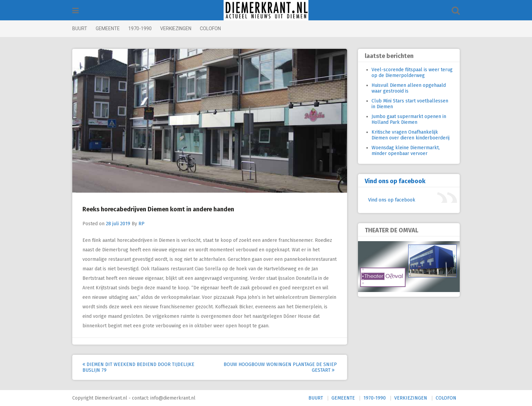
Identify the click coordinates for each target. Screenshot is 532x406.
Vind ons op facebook (395, 181)
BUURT (80, 28)
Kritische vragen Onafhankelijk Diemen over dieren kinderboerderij (411, 135)
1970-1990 (140, 28)
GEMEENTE (108, 28)
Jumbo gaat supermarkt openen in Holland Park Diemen (409, 119)
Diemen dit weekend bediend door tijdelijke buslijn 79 (138, 367)
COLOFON (210, 28)
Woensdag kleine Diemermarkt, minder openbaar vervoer (406, 151)
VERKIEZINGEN (176, 28)
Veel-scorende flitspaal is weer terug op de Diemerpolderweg (412, 73)
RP (141, 224)
